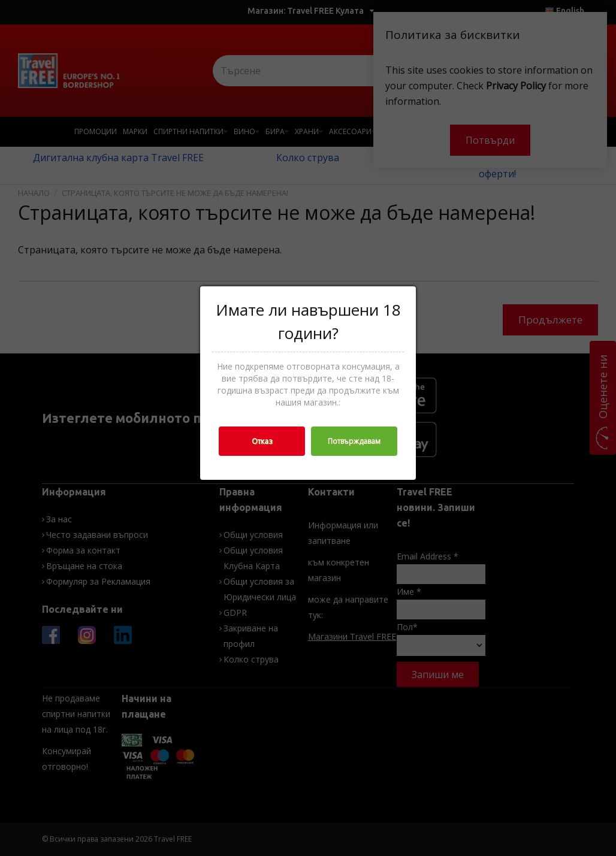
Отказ (262, 441)
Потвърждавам (354, 441)
